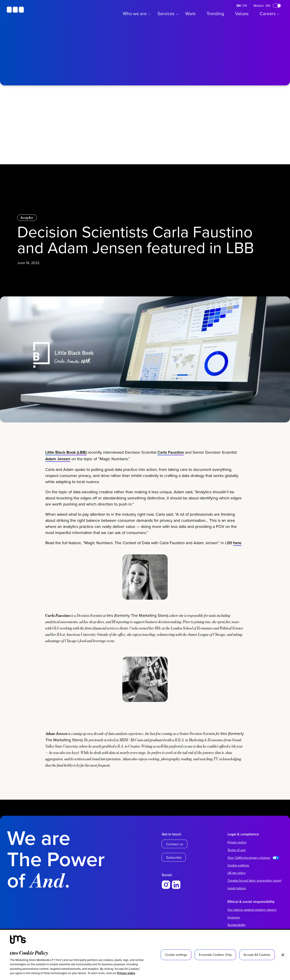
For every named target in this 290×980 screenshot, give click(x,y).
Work (190, 13)
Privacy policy (126, 973)
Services (166, 13)
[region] (145, 955)
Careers (268, 13)
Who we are (135, 13)
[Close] (283, 955)
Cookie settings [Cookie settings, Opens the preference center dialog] (176, 955)
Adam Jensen (58, 474)
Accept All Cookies (257, 955)
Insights (27, 218)
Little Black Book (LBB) (66, 468)
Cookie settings (238, 865)
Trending (215, 13)
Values (242, 13)
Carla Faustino (171, 468)
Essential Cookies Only (215, 955)
